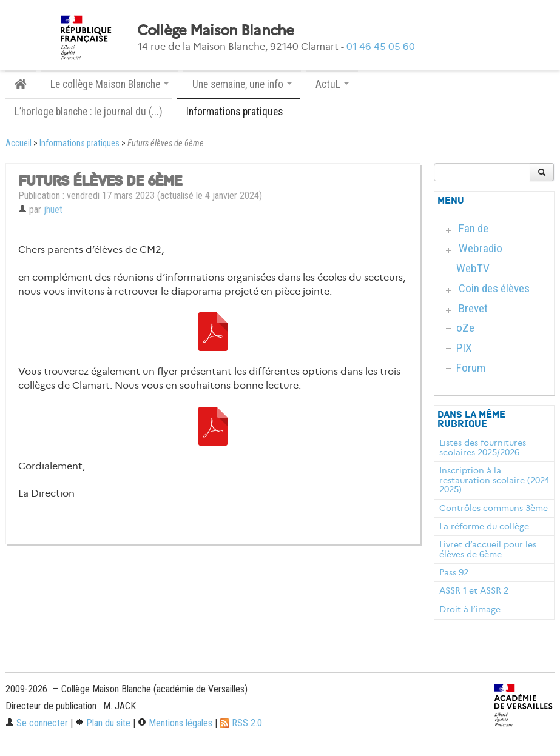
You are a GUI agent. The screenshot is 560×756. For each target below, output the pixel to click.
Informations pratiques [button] (239, 112)
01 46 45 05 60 (381, 46)
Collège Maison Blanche (216, 30)
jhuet (53, 209)
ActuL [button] (332, 84)
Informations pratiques (79, 143)
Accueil (19, 143)
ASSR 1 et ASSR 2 (474, 590)
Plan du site (103, 723)
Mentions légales (175, 723)
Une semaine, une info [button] (242, 84)
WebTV (473, 268)
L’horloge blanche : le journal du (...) (89, 112)
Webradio (481, 248)
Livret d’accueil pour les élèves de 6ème (488, 549)
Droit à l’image (470, 609)
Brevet (473, 308)
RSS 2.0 (241, 723)
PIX (464, 348)
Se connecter (37, 723)
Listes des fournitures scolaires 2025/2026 (483, 447)
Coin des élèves (494, 288)
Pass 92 (454, 572)
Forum (471, 368)
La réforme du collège (484, 526)
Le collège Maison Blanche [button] (110, 84)
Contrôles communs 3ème (494, 508)
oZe (465, 328)
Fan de (474, 228)
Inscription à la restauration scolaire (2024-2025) (495, 480)
